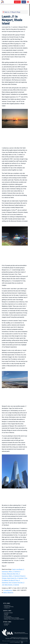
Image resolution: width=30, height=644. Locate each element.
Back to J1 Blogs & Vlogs (12, 12)
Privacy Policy (8, 617)
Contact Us (7, 608)
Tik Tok (6, 625)
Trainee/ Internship (9, 607)
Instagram (7, 624)
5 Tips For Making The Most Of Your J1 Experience (15, 580)
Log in (24, 2)
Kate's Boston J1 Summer (12, 585)
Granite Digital (24, 639)
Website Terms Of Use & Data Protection (14, 619)
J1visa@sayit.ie (8, 590)
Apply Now (17, 2)
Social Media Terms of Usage (11, 618)
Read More (17, 642)
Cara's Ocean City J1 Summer (15, 578)
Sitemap (6, 614)
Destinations (7, 605)
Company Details (8, 613)
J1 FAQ (6, 615)
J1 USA (2, 2)
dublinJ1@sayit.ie (8, 593)
